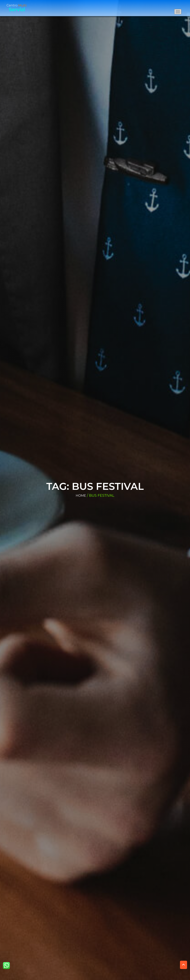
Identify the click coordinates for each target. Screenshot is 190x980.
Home (81, 496)
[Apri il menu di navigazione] (178, 12)
